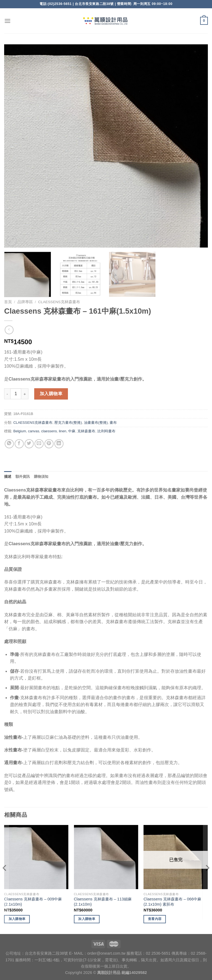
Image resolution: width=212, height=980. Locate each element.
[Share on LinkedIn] (59, 444)
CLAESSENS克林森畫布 (59, 302)
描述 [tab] (8, 477)
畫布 (113, 423)
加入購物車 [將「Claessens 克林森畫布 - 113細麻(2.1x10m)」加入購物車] (87, 919)
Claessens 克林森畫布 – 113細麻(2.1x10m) (103, 902)
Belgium (20, 431)
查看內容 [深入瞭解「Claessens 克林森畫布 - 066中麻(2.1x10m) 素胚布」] (155, 919)
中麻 (72, 431)
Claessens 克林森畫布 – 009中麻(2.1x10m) (33, 902)
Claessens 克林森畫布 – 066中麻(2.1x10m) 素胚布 (172, 902)
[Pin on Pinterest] (49, 444)
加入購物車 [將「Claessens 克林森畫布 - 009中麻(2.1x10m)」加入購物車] (17, 919)
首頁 (8, 302)
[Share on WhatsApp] (9, 444)
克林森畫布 (86, 431)
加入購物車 (51, 394)
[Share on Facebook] (19, 444)
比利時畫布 (106, 431)
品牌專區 (25, 302)
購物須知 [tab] (41, 477)
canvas (34, 431)
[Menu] (7, 21)
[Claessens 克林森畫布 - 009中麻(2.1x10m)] (36, 857)
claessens (49, 431)
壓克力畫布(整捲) (68, 423)
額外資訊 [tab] (23, 477)
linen (63, 431)
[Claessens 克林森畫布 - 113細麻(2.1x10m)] (106, 857)
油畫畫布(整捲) (96, 423)
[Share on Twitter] (29, 444)
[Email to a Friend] (39, 444)
